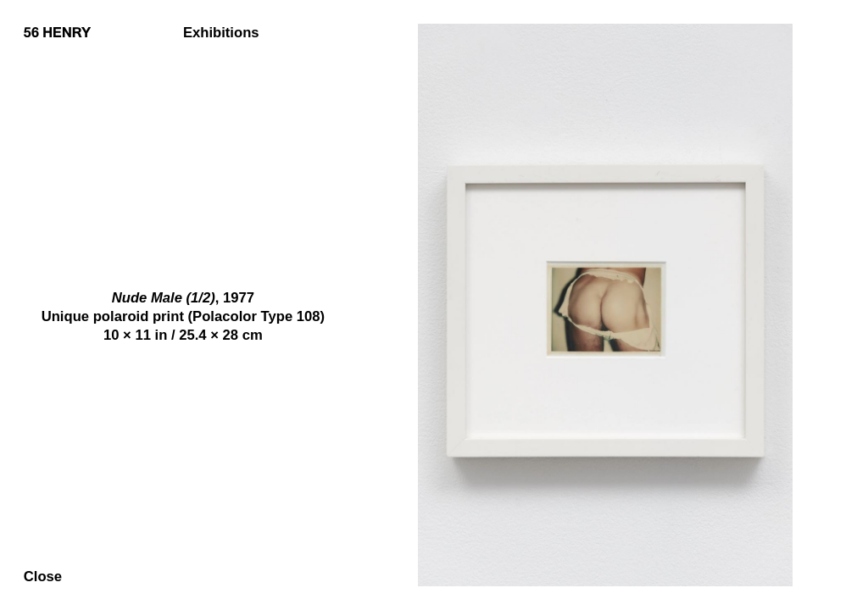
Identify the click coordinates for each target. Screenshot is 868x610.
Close (43, 577)
